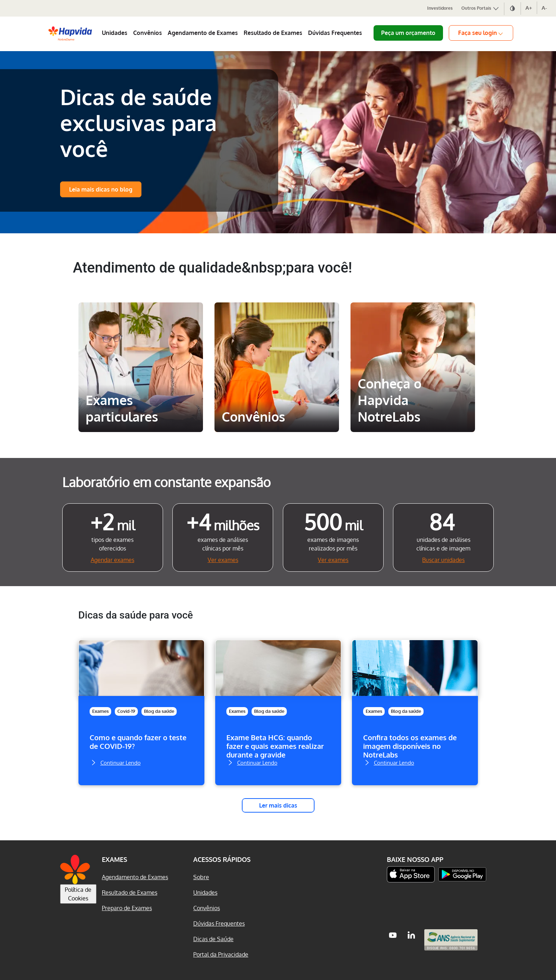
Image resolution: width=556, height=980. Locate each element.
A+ (529, 8)
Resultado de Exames (273, 33)
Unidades (115, 33)
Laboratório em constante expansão (166, 482)
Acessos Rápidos (222, 859)
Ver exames (223, 560)
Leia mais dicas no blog (101, 189)
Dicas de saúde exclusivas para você (138, 122)
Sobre (201, 877)
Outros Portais (480, 8)
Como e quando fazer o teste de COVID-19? (138, 742)
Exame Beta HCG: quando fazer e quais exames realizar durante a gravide (275, 746)
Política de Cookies (78, 894)
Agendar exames (112, 560)
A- (544, 8)
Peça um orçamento (408, 33)
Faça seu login (481, 33)
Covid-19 (126, 711)
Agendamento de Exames (203, 33)
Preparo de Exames (127, 908)
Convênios (148, 33)
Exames (100, 711)
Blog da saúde (159, 711)
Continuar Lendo (115, 762)
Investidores (440, 8)
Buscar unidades (443, 560)
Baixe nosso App (415, 859)
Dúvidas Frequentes (335, 33)
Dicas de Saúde (213, 939)
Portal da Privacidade (221, 954)
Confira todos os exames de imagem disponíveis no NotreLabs (410, 746)
